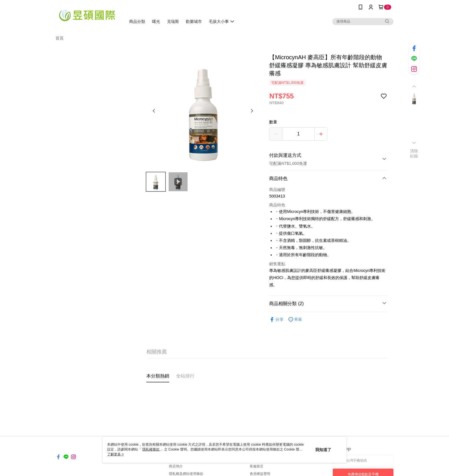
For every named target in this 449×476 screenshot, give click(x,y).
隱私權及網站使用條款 (186, 474)
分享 (276, 320)
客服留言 (257, 466)
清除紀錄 (414, 153)
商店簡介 (176, 466)
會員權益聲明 (260, 474)
